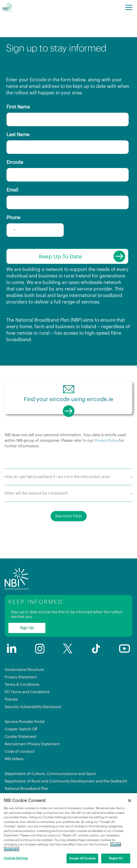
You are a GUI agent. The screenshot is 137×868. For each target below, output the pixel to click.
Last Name (18, 135)
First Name (18, 107)
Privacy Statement (21, 677)
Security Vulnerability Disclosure (33, 707)
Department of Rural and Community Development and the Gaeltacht (66, 781)
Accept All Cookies (82, 858)
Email (12, 190)
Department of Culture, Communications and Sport (50, 774)
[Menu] (129, 7)
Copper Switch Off (21, 729)
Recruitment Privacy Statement (32, 744)
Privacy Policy (106, 441)
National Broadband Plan (27, 789)
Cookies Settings (16, 858)
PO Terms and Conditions (27, 692)
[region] (68, 831)
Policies (11, 700)
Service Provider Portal (25, 722)
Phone (13, 218)
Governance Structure (24, 670)
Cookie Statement (21, 737)
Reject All (116, 858)
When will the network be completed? (36, 493)
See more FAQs (68, 516)
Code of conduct (20, 752)
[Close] (130, 801)
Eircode (15, 162)
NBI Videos (14, 759)
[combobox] (12, 230)
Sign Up (27, 628)
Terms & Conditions (22, 685)
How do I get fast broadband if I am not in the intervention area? (58, 477)
